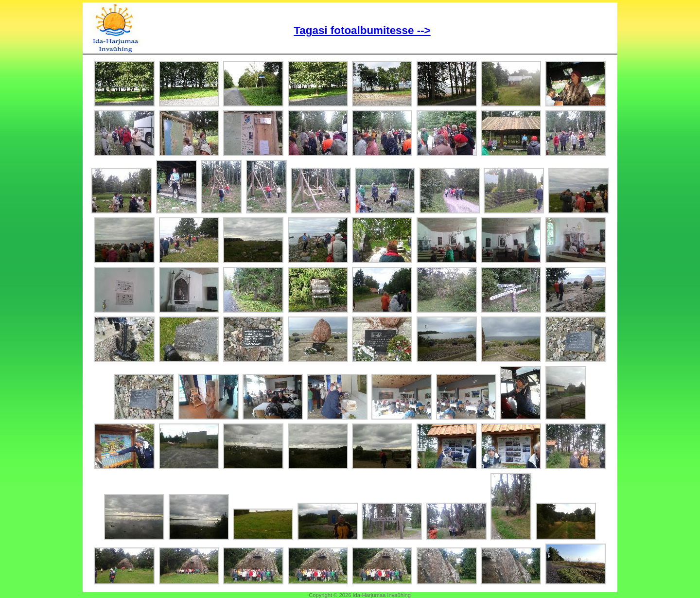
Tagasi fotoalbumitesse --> (362, 30)
